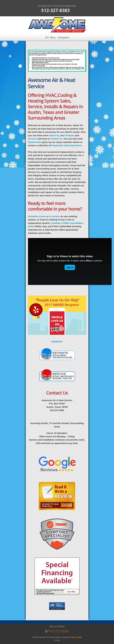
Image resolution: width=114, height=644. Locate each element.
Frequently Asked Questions (67, 145)
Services (33, 139)
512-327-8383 (56, 10)
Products (70, 135)
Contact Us (56, 139)
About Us (54, 135)
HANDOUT (57, 342)
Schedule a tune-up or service (44, 216)
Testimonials (35, 142)
